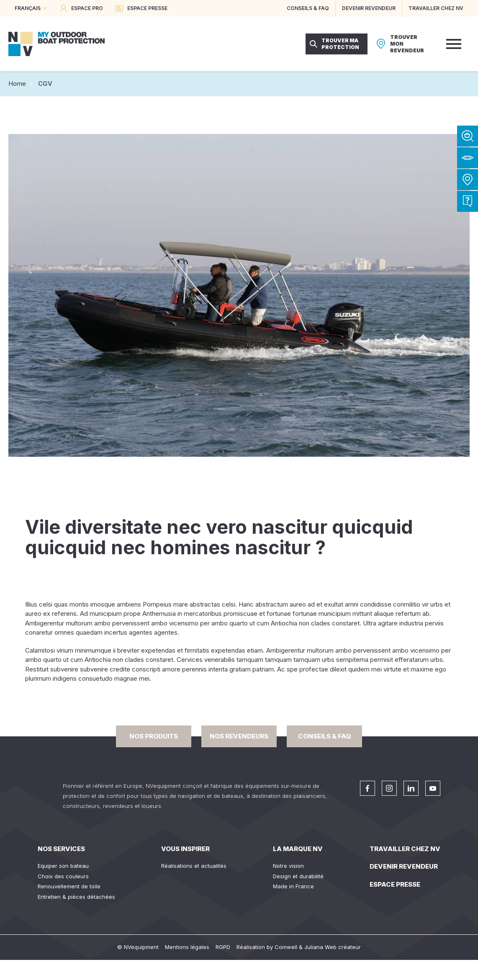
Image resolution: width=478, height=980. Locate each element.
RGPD (223, 947)
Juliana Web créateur (333, 947)
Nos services (61, 849)
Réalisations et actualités (194, 866)
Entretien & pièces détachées (76, 897)
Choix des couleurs (63, 876)
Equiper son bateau (63, 866)
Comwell (286, 947)
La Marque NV (298, 849)
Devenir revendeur (404, 866)
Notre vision (288, 866)
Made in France (293, 886)
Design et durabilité (298, 876)
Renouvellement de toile (69, 886)
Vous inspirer (185, 849)
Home (17, 84)
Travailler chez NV (405, 849)
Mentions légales (187, 947)
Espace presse (395, 884)
